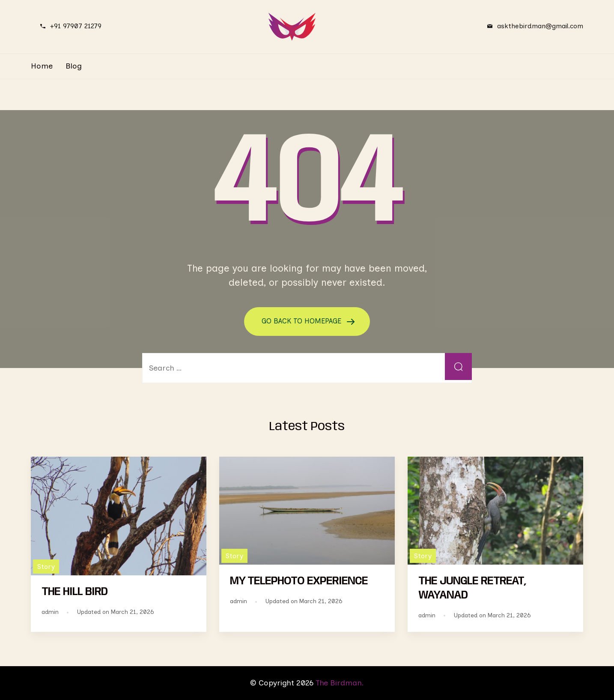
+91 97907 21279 (76, 26)
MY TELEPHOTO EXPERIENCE (299, 581)
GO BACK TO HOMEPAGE (303, 321)
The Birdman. (340, 682)
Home (42, 66)
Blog (74, 66)
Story (46, 566)
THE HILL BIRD (75, 592)
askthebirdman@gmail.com (540, 26)
